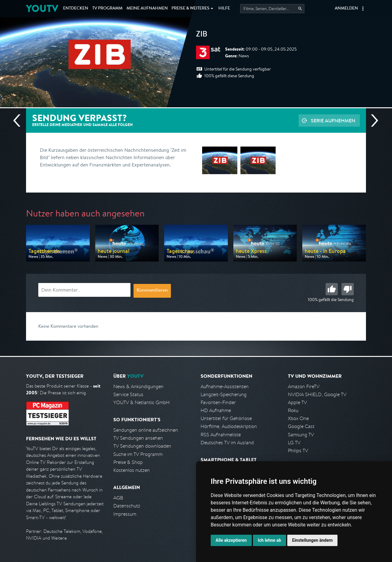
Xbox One (298, 418)
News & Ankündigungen (138, 386)
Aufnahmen (147, 9)
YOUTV (42, 8)
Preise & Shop (128, 462)
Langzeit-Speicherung (224, 394)
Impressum (125, 514)
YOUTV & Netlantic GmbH (141, 402)
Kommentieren (152, 291)
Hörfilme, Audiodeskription (229, 426)
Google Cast (301, 426)
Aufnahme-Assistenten (225, 386)
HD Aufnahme (216, 410)
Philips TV (298, 451)
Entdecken (76, 9)
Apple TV (297, 402)
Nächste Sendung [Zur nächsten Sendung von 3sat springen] (372, 120)
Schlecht (348, 289)
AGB (118, 498)
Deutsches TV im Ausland (227, 443)
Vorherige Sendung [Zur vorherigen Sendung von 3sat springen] (19, 120)
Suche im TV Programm (138, 454)
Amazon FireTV (304, 386)
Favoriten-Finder (218, 402)
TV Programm (107, 9)
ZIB (202, 35)
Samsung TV (301, 435)
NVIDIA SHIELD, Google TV (317, 394)
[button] (363, 9)
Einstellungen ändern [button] (313, 540)
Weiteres (190, 9)
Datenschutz (127, 506)
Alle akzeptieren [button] (231, 540)
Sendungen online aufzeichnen (146, 430)
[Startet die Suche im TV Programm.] (272, 9)
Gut (332, 289)
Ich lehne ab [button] (269, 540)
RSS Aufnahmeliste (221, 435)
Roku (293, 410)
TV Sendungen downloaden (142, 446)
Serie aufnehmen (333, 120)
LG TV (294, 443)
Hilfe (224, 9)
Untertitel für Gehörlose (226, 418)
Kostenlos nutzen (132, 470)
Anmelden (346, 9)
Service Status (128, 394)
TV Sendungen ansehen (138, 438)
